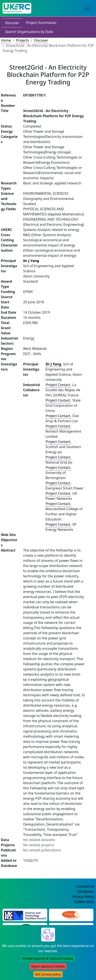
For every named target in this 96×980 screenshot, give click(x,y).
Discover (12, 23)
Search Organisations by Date (29, 32)
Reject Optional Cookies (48, 966)
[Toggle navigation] (87, 8)
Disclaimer (86, 891)
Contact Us (85, 886)
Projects (22, 40)
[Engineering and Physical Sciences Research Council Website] (71, 915)
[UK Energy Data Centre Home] (17, 8)
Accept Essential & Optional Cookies (48, 958)
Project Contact (58, 385)
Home (6, 40)
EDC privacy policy (48, 974)
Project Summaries (41, 23)
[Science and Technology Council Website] (25, 915)
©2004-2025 (84, 902)
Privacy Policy (83, 897)
